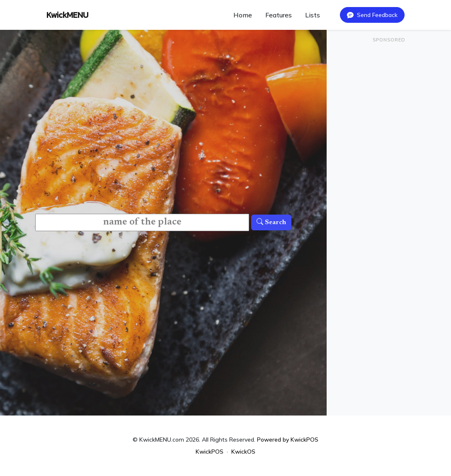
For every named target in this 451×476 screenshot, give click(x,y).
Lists (313, 15)
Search (271, 222)
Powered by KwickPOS (288, 440)
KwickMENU (67, 15)
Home (243, 15)
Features (279, 15)
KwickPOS (210, 452)
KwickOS (243, 452)
